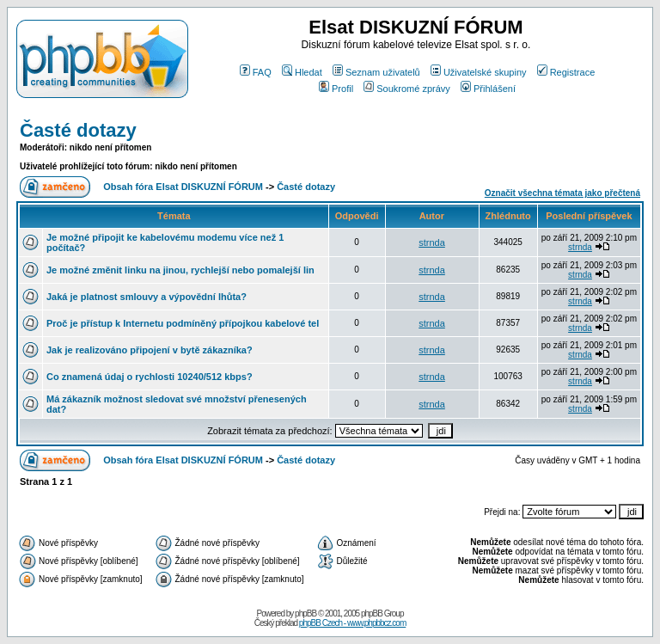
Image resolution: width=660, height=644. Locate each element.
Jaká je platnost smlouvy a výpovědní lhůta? (147, 297)
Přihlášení (488, 89)
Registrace (566, 72)
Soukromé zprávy (407, 89)
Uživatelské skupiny (479, 72)
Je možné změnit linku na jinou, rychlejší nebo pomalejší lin (180, 270)
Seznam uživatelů (376, 72)
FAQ (256, 72)
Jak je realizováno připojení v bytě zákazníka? (150, 350)
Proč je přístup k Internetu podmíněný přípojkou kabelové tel (183, 323)
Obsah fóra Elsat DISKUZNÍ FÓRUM (183, 187)
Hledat (302, 72)
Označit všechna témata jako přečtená (562, 193)
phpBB (306, 613)
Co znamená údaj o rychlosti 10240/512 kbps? (150, 377)
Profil (336, 89)
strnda (432, 242)
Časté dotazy (78, 130)
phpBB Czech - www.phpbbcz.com (352, 623)
